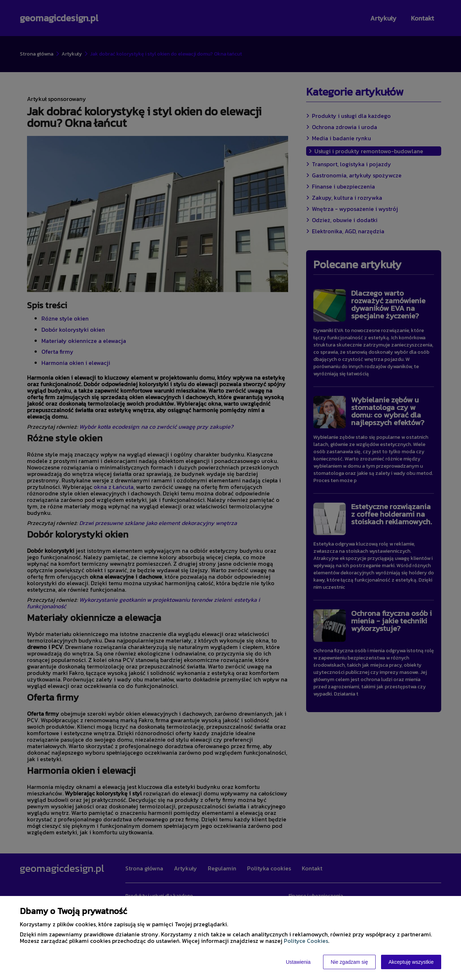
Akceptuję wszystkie (411, 962)
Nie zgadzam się (349, 962)
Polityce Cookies (306, 941)
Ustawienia (298, 962)
